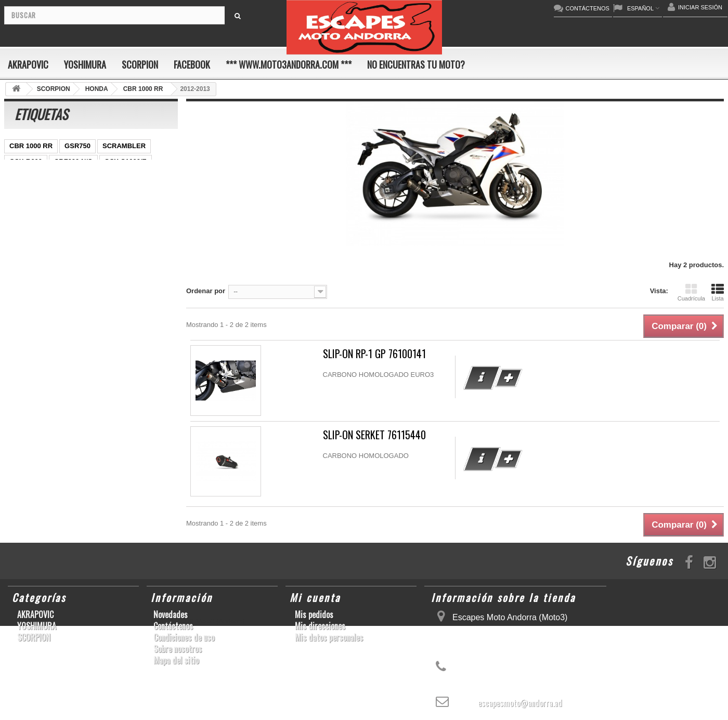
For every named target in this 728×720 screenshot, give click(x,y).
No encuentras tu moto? (416, 64)
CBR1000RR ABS (138, 224)
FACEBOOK (192, 64)
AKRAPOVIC (28, 64)
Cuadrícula (691, 292)
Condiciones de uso (184, 637)
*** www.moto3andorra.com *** (289, 64)
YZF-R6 (21, 255)
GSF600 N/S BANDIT (88, 271)
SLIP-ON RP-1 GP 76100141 (374, 354)
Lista (718, 292)
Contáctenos (173, 626)
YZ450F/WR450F (111, 177)
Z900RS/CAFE (32, 286)
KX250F (58, 255)
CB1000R (24, 224)
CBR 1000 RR (31, 146)
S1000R (94, 255)
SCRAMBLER (124, 146)
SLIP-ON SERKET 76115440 (374, 435)
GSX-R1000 (108, 239)
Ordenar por (206, 291)
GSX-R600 (26, 161)
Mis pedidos (314, 614)
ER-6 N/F (59, 177)
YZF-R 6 (91, 208)
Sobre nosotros (178, 649)
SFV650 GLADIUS (38, 208)
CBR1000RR (65, 193)
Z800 (104, 193)
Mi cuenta (315, 597)
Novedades (171, 614)
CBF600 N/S (73, 161)
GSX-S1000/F (126, 161)
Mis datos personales (329, 637)
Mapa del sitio (176, 660)
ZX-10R (21, 177)
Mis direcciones (320, 626)
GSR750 (77, 146)
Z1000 (128, 255)
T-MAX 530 (27, 271)
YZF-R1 (21, 193)
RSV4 (18, 239)
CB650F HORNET (94, 286)
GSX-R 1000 (58, 239)
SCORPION (140, 64)
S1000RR (152, 239)
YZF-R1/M (131, 208)
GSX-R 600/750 (75, 224)
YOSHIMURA (85, 64)
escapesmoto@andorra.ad (520, 703)
